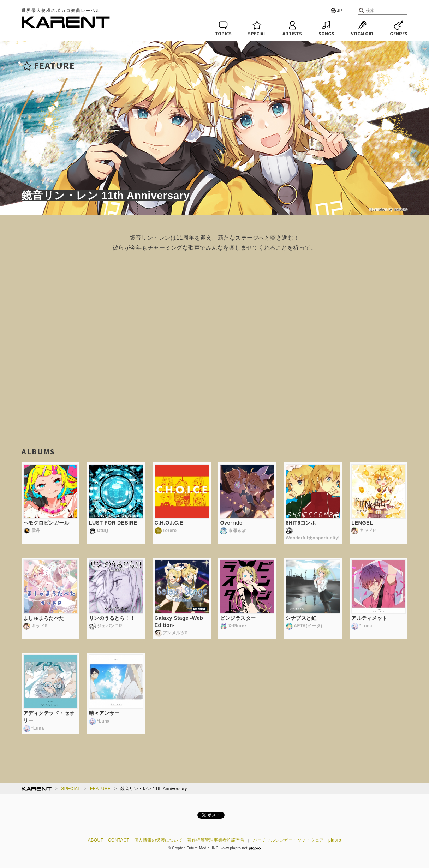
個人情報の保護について (159, 840)
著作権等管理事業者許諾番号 (216, 840)
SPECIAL (71, 789)
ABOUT (96, 840)
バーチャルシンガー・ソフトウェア (288, 840)
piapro (335, 840)
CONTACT (119, 840)
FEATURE (100, 789)
